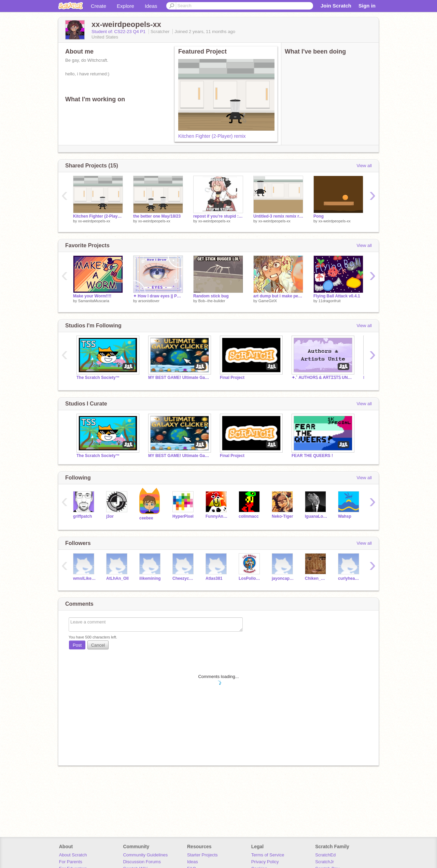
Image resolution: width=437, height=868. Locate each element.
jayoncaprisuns (283, 578)
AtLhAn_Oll (117, 578)
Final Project (232, 378)
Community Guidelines (145, 855)
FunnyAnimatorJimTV (217, 516)
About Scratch (73, 855)
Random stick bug (211, 296)
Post (77, 645)
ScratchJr (325, 862)
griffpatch (82, 516)
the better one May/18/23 (157, 216)
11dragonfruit (330, 301)
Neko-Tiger (282, 516)
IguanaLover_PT (316, 516)
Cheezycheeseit (184, 578)
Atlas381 (214, 578)
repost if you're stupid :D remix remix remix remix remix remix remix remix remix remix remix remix (218, 216)
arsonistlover (149, 301)
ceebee (146, 518)
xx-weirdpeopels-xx (94, 221)
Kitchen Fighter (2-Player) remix (212, 136)
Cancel (98, 645)
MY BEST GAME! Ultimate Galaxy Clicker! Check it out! (179, 378)
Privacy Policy (265, 862)
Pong (319, 216)
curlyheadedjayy (349, 578)
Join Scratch (336, 6)
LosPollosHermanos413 (250, 578)
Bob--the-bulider (212, 301)
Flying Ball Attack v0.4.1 (337, 296)
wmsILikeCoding (84, 578)
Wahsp (345, 516)
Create (98, 6)
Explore (125, 6)
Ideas (151, 6)
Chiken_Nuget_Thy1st (316, 578)
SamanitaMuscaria (94, 301)
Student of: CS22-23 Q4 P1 (119, 32)
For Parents (71, 862)
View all (364, 166)
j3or (110, 516)
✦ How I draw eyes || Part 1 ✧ (158, 296)
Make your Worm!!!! (92, 296)
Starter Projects (202, 855)
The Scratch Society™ (98, 378)
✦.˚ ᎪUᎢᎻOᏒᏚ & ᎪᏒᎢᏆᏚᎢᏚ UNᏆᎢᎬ (322, 378)
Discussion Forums (142, 862)
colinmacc (249, 516)
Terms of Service (268, 855)
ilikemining (150, 578)
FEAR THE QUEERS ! (312, 456)
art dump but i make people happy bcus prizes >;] (278, 296)
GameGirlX (268, 301)
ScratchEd (325, 855)
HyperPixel (183, 516)
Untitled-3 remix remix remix (278, 216)
